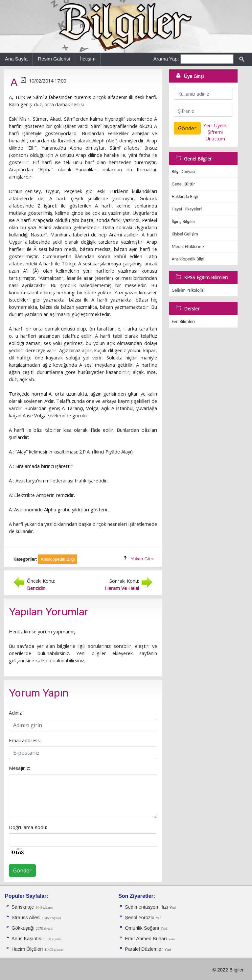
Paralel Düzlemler (144, 949)
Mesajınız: (19, 768)
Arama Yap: (166, 59)
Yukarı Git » (142, 559)
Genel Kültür (183, 184)
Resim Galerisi (54, 59)
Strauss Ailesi (26, 918)
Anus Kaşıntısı (27, 939)
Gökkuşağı (24, 928)
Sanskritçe (23, 907)
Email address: (25, 740)
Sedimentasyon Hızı (147, 907)
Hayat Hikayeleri (187, 209)
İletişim (88, 59)
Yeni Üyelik (215, 125)
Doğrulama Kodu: (28, 827)
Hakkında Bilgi (185, 196)
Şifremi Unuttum (215, 135)
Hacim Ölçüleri (27, 949)
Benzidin (36, 588)
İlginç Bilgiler (184, 221)
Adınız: (16, 713)
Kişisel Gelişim (185, 234)
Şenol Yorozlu (140, 918)
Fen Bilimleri (183, 321)
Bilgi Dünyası (184, 171)
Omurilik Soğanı (142, 928)
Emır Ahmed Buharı (147, 939)
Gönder (22, 870)
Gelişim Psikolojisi (188, 290)
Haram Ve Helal (122, 588)
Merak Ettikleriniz (188, 246)
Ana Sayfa (16, 59)
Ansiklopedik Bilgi (188, 259)
